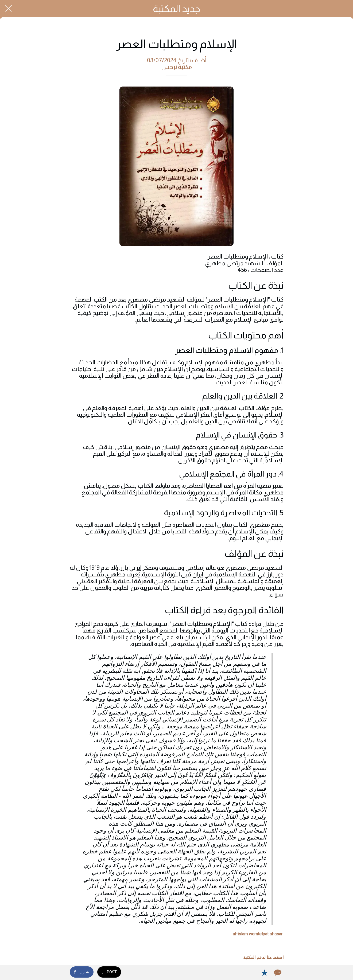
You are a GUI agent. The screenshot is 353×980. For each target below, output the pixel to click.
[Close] (9, 9)
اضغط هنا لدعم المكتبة (263, 957)
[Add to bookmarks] (264, 973)
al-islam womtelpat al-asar (258, 934)
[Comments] (277, 973)
